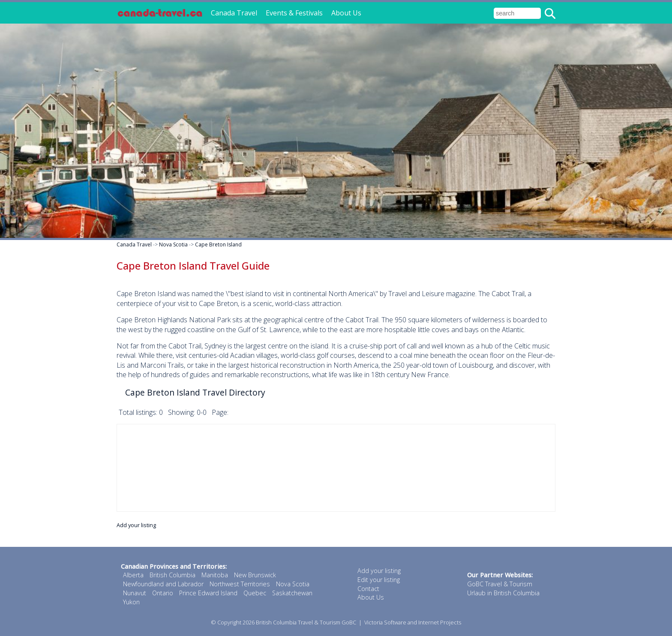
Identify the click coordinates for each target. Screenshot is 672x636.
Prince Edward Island (208, 593)
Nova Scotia (173, 244)
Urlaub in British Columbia (503, 593)
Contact (368, 589)
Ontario (163, 593)
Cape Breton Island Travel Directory (195, 392)
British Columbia (172, 575)
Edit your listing (379, 580)
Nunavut (135, 593)
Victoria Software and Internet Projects (413, 622)
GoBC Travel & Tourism (500, 584)
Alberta (133, 575)
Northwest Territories (240, 584)
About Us (346, 13)
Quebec (255, 593)
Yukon (131, 602)
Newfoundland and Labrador (163, 584)
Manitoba (215, 575)
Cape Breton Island (218, 244)
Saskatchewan (292, 593)
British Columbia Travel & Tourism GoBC (306, 622)
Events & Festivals (294, 13)
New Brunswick (255, 575)
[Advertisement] (336, 468)
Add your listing (136, 525)
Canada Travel (234, 13)
